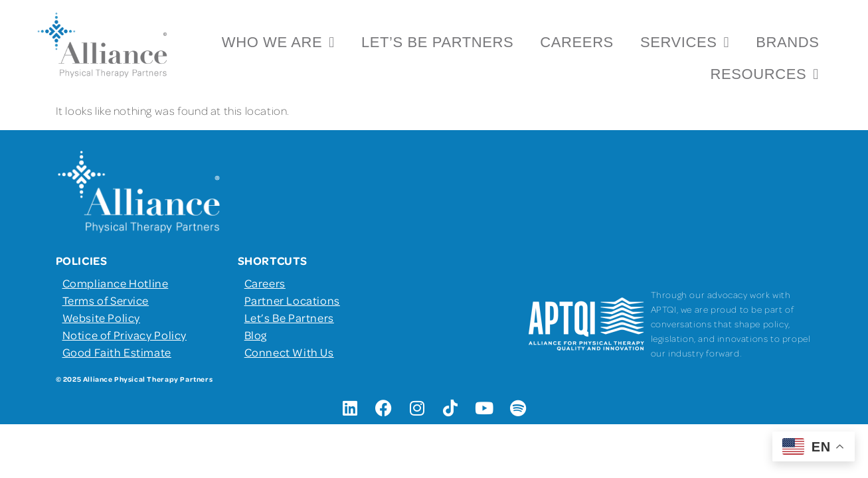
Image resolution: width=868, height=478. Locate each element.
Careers (577, 42)
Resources (764, 74)
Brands (787, 42)
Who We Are (278, 42)
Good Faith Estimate (117, 352)
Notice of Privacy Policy (125, 335)
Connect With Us (289, 352)
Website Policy (101, 317)
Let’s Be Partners (437, 42)
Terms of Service (106, 300)
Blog (256, 335)
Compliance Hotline (116, 283)
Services (685, 42)
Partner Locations (292, 300)
